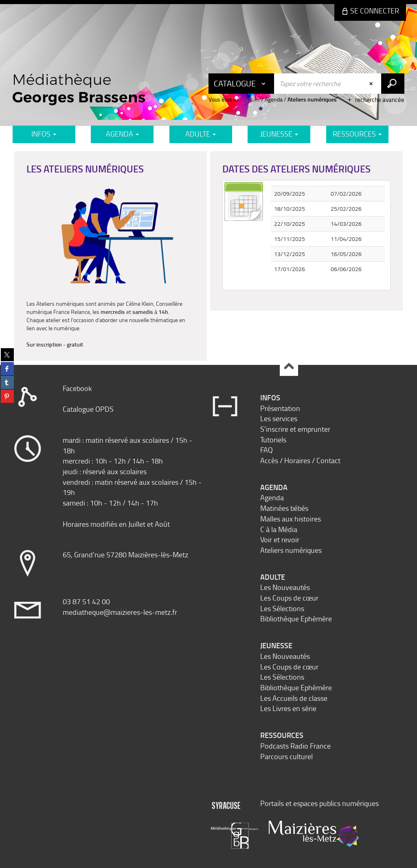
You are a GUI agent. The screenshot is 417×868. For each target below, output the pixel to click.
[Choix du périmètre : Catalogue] (241, 84)
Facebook (77, 388)
